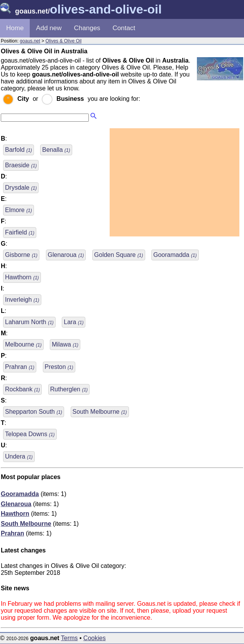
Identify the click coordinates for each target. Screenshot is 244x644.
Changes (87, 28)
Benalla (56, 150)
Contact (124, 28)
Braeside (21, 165)
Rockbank (22, 389)
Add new (49, 28)
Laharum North (29, 322)
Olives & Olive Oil (64, 41)
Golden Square (119, 255)
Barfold (19, 150)
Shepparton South (34, 412)
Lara (74, 322)
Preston (59, 367)
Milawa (65, 344)
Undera (19, 456)
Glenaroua (66, 255)
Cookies (95, 638)
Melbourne (23, 344)
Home (15, 28)
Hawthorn (22, 277)
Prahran (20, 367)
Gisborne (21, 255)
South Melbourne (100, 412)
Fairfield (20, 232)
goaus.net (30, 41)
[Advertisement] (175, 182)
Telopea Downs (30, 434)
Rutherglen (69, 389)
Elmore (19, 210)
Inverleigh (22, 300)
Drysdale (21, 188)
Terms (69, 638)
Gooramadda (175, 255)
